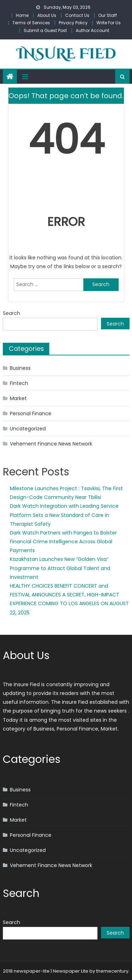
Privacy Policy (73, 23)
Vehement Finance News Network (51, 444)
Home (22, 15)
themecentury (112, 971)
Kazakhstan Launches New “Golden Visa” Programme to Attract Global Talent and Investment (60, 568)
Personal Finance (31, 413)
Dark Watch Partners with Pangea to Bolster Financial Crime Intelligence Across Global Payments (63, 542)
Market (18, 398)
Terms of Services (31, 23)
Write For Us (109, 23)
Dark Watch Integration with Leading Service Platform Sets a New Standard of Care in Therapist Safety (64, 515)
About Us (47, 15)
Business (20, 368)
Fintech (19, 383)
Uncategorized (28, 429)
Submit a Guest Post (45, 30)
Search (11, 313)
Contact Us (77, 15)
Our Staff (108, 15)
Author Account (92, 30)
